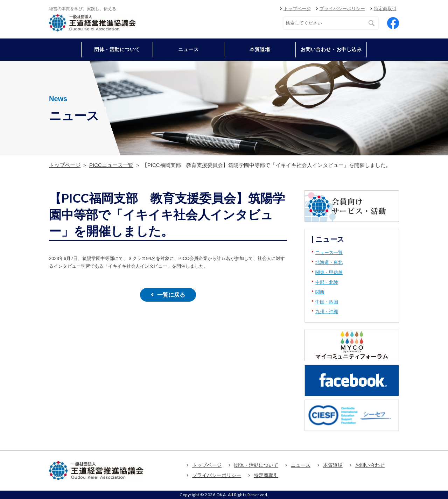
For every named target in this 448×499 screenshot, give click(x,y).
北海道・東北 (329, 262)
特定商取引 (385, 9)
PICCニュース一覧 (111, 165)
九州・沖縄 (327, 312)
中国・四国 (327, 302)
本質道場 (260, 49)
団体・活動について (256, 465)
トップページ (297, 9)
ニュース (188, 49)
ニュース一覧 (329, 252)
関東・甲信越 (329, 272)
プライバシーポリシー (342, 9)
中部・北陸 (327, 282)
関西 (320, 292)
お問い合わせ (370, 465)
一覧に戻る (171, 295)
